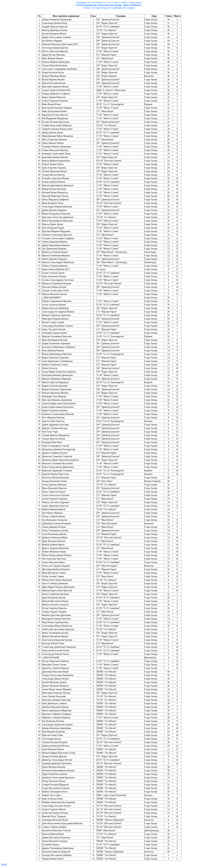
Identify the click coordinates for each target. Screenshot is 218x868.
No (39, 16)
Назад (4, 864)
